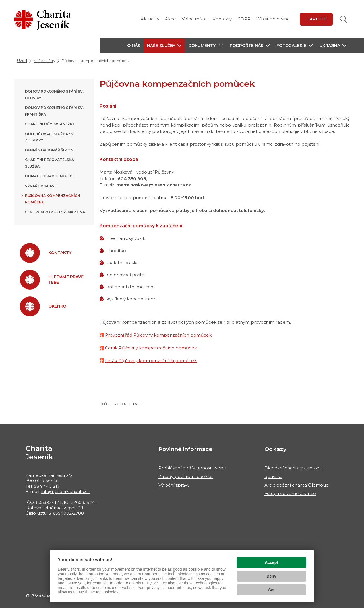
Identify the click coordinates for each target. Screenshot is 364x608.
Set (272, 590)
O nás (134, 46)
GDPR (244, 19)
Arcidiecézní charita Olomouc (296, 485)
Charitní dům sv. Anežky (50, 124)
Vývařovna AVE (41, 186)
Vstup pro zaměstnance (290, 493)
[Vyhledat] (344, 19)
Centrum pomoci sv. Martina (55, 212)
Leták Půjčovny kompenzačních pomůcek (151, 361)
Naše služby (44, 61)
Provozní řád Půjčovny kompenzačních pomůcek (158, 335)
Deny (271, 576)
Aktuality (150, 19)
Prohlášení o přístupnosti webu (192, 468)
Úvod (22, 61)
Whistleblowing (273, 19)
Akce (170, 19)
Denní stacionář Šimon (49, 150)
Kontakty (222, 19)
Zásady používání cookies (186, 476)
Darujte (316, 19)
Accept (271, 562)
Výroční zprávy (174, 485)
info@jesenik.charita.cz (66, 491)
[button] (164, 46)
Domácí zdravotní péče (50, 176)
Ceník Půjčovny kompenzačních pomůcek (151, 348)
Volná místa (194, 19)
